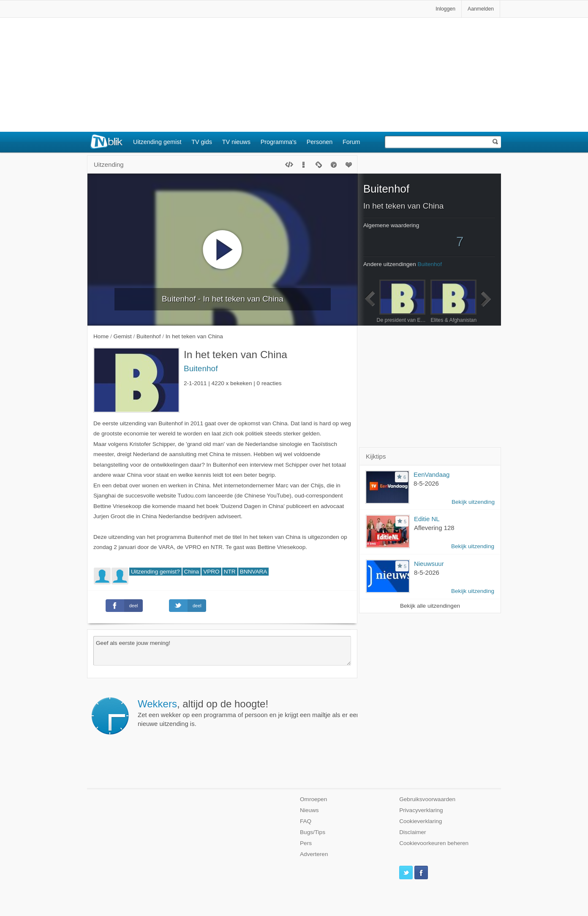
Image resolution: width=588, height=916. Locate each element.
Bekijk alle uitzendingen (430, 606)
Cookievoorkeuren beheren (434, 843)
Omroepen (313, 799)
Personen (320, 142)
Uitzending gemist (157, 142)
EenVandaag (431, 474)
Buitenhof (201, 368)
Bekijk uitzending (473, 502)
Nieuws (309, 810)
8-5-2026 (426, 483)
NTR (230, 572)
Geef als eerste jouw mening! (222, 651)
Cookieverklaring (421, 821)
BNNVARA (254, 572)
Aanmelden (481, 9)
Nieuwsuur (429, 564)
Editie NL (427, 519)
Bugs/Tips (313, 832)
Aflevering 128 (434, 528)
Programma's (279, 142)
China (192, 572)
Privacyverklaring (421, 810)
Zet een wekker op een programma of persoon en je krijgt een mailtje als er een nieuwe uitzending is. (249, 713)
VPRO (211, 572)
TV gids (202, 142)
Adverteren (314, 854)
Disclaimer (412, 832)
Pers (306, 843)
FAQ (306, 821)
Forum (351, 142)
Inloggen (445, 9)
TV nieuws (236, 142)
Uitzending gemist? (155, 572)
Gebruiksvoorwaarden (427, 799)
